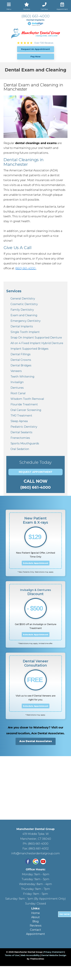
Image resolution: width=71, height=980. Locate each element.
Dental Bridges (21, 365)
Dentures (17, 388)
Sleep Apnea (19, 421)
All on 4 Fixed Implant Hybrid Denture (37, 343)
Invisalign (17, 382)
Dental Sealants (21, 432)
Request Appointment (36, 472)
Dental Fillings (21, 354)
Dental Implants (22, 326)
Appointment (35, 934)
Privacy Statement (54, 952)
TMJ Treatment (21, 416)
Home (35, 913)
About (35, 917)
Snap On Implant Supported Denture (36, 338)
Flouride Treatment (24, 404)
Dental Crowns (21, 360)
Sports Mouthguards (25, 443)
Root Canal (18, 393)
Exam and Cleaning (24, 315)
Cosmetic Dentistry (24, 304)
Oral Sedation (20, 449)
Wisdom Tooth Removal (27, 399)
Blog (35, 921)
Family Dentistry (22, 310)
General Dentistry (23, 299)
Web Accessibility (30, 955)
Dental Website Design (54, 955)
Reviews (36, 926)
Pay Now (65, 914)
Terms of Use (12, 955)
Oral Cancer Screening (26, 410)
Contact (35, 930)
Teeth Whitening (22, 377)
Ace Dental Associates (36, 741)
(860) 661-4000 (35, 16)
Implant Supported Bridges (29, 349)
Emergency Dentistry (26, 321)
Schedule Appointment (36, 563)
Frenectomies (20, 438)
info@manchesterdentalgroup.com (35, 853)
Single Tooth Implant (25, 332)
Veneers (16, 371)
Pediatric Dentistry (24, 427)
